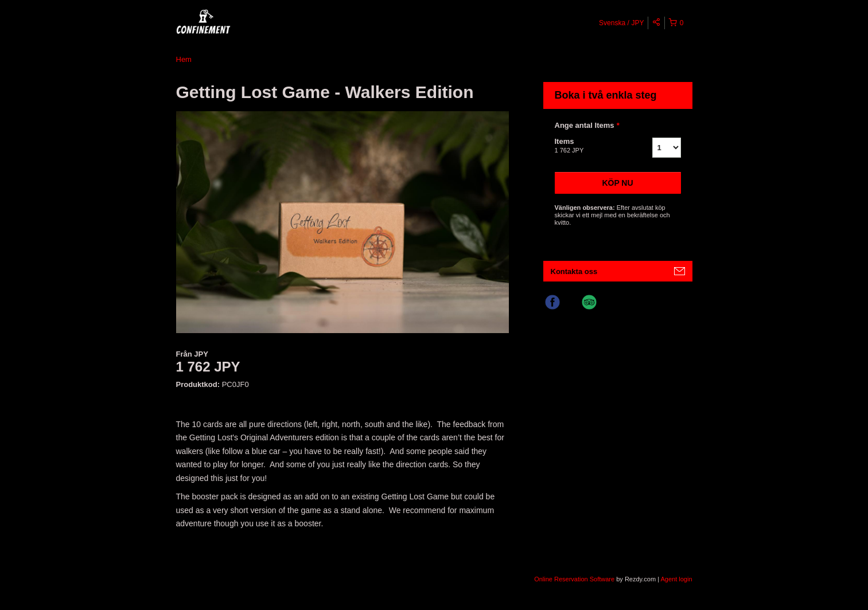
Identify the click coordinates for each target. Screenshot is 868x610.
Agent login (676, 579)
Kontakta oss (574, 271)
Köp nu (617, 183)
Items (589, 146)
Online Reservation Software (574, 579)
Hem (184, 59)
